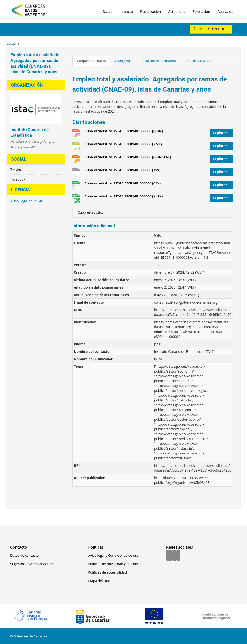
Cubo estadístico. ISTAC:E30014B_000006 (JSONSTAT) (128, 159)
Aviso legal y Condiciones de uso (113, 555)
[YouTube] (178, 556)
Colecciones (219, 29)
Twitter (16, 169)
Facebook (18, 179)
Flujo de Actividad (199, 61)
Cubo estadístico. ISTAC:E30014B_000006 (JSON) (124, 133)
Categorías (123, 61)
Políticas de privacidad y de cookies (116, 564)
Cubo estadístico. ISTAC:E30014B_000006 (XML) (123, 146)
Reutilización (151, 11)
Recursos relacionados (158, 61)
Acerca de (225, 11)
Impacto (126, 11)
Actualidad (177, 11)
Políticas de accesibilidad (107, 572)
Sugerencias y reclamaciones (33, 564)
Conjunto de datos (91, 61)
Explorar (221, 133)
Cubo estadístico (91, 212)
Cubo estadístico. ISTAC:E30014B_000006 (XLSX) (124, 198)
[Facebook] (169, 556)
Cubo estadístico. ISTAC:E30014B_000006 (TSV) (122, 172)
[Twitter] (175, 556)
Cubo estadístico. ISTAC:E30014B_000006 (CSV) (123, 185)
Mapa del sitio (99, 581)
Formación (201, 11)
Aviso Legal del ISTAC (27, 201)
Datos (107, 11)
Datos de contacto (24, 555)
